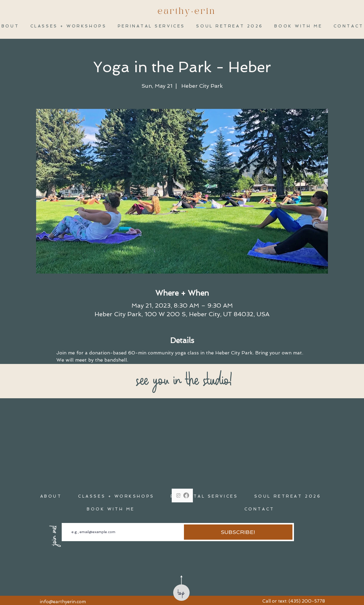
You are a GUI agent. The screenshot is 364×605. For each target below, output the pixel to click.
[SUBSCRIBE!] (238, 532)
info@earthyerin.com (63, 602)
